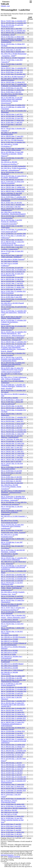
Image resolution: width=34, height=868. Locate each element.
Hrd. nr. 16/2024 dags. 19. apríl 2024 (12, 836)
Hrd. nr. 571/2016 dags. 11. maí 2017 (12, 441)
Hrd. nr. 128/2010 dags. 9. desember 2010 (13, 575)
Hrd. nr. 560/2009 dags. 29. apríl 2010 (12, 180)
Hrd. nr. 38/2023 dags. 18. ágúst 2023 (12, 483)
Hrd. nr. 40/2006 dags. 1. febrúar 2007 (12, 400)
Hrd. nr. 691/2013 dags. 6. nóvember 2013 (13, 720)
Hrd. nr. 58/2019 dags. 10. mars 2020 (12, 72)
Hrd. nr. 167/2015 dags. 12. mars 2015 (12, 116)
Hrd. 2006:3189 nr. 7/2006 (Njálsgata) (12, 670)
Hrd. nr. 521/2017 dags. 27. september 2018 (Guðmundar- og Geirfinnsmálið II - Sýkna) (14, 85)
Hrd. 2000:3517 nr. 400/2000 (9, 641)
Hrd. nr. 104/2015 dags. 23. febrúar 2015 (13, 82)
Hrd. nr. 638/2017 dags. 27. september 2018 (14, 342)
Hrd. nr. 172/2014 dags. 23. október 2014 (13, 105)
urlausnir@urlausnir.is (7, 855)
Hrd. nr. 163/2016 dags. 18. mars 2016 (12, 277)
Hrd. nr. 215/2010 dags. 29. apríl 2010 (12, 268)
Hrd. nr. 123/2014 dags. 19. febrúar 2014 (13, 731)
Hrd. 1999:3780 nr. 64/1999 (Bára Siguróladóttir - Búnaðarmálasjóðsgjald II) (13, 213)
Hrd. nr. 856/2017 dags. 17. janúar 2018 (13, 784)
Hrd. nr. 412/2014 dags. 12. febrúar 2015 (13, 735)
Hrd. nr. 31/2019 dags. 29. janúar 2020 (12, 285)
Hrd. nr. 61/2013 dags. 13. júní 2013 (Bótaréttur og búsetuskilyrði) (12, 605)
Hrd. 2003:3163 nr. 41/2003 (9, 652)
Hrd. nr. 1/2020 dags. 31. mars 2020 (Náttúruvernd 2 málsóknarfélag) (11, 194)
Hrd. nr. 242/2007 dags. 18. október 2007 (13, 676)
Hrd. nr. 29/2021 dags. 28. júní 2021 (12, 203)
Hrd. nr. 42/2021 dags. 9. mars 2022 (11, 297)
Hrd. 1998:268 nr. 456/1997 (9, 810)
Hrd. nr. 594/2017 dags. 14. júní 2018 (12, 70)
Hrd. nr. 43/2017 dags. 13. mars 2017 (12, 447)
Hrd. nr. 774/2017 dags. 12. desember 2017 (14, 21)
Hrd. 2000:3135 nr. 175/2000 (9, 639)
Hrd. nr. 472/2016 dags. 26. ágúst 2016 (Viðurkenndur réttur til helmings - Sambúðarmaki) (12, 527)
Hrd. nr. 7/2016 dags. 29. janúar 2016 (12, 439)
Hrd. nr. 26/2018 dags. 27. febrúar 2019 (12, 120)
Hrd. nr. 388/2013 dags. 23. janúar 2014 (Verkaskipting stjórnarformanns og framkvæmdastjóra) (13, 724)
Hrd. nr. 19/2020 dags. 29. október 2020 (13, 804)
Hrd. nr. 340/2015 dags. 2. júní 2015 (12, 428)
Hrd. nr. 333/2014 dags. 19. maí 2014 (12, 419)
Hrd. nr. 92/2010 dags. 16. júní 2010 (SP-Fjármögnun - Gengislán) (13, 551)
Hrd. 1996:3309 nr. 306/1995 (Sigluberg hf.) (14, 808)
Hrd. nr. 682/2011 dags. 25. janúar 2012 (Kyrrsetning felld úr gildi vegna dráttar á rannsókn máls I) (13, 705)
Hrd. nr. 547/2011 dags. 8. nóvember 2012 (13, 708)
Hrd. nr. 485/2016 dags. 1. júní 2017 (12, 763)
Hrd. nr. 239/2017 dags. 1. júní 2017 (12, 138)
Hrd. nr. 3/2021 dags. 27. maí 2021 (11, 50)
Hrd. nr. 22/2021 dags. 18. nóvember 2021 (13, 74)
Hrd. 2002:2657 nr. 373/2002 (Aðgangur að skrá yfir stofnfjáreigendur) (14, 644)
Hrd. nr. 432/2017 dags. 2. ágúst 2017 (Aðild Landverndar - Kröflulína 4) (12, 256)
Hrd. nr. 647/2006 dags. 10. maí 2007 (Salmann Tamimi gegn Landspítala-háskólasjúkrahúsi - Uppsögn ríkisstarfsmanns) (12, 100)
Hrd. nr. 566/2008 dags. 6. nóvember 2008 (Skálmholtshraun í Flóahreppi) (13, 681)
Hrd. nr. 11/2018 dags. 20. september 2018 (13, 790)
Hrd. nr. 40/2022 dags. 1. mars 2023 (11, 479)
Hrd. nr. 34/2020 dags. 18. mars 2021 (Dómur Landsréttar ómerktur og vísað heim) (12, 820)
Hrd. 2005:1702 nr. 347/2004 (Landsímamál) (9, 661)
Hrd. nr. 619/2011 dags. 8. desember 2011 (13, 272)
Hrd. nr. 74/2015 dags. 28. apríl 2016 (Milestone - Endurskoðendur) (12, 437)
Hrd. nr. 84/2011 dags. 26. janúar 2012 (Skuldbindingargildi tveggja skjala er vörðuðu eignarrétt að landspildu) (12, 370)
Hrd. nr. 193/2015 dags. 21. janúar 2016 (13, 434)
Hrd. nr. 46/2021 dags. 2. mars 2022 (11, 29)
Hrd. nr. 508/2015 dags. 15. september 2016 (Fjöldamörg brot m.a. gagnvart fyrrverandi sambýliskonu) (14, 741)
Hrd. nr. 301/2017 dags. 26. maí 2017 (12, 771)
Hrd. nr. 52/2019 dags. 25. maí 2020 (11, 471)
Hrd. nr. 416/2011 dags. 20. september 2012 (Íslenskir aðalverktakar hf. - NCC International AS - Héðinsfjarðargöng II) (14, 334)
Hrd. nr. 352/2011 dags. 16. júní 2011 (12, 695)
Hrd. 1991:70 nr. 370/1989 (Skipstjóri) (12, 140)
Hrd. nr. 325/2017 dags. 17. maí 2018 (12, 283)
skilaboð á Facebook (14, 857)
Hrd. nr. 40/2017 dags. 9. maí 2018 (11, 462)
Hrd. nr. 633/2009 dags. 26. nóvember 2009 (14, 687)
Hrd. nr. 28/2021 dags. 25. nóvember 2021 (13, 31)
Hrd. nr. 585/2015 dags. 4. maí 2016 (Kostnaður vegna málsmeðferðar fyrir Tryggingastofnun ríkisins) (12, 359)
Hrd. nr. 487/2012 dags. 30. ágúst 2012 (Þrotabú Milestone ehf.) (12, 274)
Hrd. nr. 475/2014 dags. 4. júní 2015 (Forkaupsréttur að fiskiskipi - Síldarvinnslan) (12, 512)
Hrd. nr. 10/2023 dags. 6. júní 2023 (11, 92)
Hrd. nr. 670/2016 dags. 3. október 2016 (13, 281)
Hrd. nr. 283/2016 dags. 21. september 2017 (14, 23)
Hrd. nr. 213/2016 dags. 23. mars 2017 (12, 755)
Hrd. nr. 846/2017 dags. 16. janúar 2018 (13, 453)
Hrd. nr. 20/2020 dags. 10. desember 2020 (13, 806)
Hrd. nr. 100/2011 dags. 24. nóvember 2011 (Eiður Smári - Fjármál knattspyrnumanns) (14, 328)
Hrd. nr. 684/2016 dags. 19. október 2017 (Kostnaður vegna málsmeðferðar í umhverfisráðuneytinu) (13, 364)
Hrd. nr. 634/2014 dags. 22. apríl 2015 (12, 581)
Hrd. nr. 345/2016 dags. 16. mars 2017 (12, 118)
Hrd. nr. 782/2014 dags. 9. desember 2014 (13, 189)
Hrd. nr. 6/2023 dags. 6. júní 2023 (11, 207)
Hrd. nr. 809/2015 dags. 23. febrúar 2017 (13, 747)
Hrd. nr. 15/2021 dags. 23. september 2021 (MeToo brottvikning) (13, 292)
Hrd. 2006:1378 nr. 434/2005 (9, 666)
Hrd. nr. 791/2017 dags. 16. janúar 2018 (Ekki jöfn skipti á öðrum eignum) (13, 149)
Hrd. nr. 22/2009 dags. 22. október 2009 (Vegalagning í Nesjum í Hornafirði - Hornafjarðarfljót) (13, 40)
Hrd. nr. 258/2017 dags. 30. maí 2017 (12, 449)
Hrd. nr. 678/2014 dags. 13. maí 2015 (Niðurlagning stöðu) (12, 583)
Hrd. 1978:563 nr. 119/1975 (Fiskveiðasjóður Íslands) (9, 801)
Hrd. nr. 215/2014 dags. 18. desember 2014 (14, 579)
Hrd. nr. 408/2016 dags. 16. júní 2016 (12, 279)
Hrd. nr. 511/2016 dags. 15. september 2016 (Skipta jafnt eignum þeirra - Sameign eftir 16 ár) (14, 313)
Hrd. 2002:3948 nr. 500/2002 (9, 261)
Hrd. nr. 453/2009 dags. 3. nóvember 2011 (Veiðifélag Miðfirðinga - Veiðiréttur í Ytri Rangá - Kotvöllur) (13, 387)
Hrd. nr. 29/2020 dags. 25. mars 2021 (12, 88)
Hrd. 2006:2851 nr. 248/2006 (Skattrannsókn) (9, 673)
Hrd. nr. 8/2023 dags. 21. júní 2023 (11, 481)
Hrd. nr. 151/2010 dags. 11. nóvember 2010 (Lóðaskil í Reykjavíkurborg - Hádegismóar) (14, 322)
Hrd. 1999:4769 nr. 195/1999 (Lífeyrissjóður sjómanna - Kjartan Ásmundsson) (11, 487)
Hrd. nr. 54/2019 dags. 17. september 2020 (13, 197)
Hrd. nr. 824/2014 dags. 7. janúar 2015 (12, 421)
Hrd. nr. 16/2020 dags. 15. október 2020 (13, 287)
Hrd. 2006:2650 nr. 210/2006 (9, 668)
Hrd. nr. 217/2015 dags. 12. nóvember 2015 (14, 430)
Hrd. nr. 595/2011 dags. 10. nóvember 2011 (14, 270)
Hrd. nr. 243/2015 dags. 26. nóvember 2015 (14, 48)
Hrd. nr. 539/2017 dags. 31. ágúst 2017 (12, 451)
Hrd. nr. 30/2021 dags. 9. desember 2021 (13, 52)
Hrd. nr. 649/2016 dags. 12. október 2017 (13, 765)
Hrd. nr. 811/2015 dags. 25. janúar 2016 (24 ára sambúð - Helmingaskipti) (14, 177)
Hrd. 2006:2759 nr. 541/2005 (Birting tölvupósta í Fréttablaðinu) (12, 95)
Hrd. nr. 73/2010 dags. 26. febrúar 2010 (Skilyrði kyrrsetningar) (12, 182)
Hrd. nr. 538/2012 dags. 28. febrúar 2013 (13, 714)
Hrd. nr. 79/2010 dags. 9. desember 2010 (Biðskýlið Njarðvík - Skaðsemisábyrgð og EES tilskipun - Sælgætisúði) (13, 498)
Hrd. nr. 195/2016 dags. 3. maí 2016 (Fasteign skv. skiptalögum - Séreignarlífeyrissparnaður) (11, 222)
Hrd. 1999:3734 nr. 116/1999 (9, 635)
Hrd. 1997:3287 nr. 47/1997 (9, 814)
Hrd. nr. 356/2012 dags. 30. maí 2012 (12, 710)
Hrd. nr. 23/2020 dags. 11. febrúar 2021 (12, 816)
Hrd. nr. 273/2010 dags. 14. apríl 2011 (12, 693)
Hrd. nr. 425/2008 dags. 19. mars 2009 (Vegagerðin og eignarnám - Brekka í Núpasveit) (12, 154)
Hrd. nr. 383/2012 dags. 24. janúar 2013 (13, 712)
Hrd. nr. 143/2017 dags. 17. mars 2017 (12, 445)
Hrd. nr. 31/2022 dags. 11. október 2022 (13, 832)
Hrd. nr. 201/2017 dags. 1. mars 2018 (12, 457)
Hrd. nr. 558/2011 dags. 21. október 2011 (13, 187)
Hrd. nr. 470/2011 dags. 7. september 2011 (13, 701)
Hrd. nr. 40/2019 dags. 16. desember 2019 (13, 799)
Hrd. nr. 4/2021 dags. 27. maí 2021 (11, 824)
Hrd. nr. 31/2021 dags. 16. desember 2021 (13, 142)
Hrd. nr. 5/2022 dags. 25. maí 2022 (11, 830)
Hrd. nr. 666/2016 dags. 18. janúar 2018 (13, 443)
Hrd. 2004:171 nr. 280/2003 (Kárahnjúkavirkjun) (9, 133)
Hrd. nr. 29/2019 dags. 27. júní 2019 (12, 793)
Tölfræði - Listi (5, 6)
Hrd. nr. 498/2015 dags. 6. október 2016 (13, 191)
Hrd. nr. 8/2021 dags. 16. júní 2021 (11, 289)
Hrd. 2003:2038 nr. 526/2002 (9, 398)
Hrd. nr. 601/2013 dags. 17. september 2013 (14, 417)
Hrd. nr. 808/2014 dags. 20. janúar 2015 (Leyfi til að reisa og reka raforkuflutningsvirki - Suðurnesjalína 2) (13, 243)
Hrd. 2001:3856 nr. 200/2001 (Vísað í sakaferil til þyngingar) (12, 79)
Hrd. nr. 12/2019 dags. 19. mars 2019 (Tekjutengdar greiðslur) (12, 468)
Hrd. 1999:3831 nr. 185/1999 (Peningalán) (13, 637)
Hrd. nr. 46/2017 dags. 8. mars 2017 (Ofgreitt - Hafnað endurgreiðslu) (11, 318)
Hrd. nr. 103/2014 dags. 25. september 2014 (14, 577)
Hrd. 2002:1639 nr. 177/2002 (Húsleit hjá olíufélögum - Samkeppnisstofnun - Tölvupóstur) (13, 493)
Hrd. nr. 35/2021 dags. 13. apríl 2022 (12, 122)
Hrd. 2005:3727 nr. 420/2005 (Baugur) (12, 664)
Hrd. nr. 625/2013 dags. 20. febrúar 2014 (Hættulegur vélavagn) (13, 728)
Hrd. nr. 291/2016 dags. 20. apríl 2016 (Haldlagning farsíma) (12, 26)
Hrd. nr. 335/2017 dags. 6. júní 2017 (12, 775)
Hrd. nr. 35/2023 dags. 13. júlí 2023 (11, 834)
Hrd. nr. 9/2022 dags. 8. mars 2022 (11, 826)
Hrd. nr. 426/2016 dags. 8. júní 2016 (12, 749)
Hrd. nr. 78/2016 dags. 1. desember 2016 (13, 753)
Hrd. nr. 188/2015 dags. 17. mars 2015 (12, 136)
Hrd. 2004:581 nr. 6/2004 (8, 654)
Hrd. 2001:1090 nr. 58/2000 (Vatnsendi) (13, 259)
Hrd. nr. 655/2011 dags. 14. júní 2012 (12, 406)
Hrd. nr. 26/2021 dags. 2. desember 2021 (13, 205)
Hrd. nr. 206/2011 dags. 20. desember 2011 (13, 344)
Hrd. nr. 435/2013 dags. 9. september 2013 (13, 718)
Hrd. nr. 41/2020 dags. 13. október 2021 (13, 90)
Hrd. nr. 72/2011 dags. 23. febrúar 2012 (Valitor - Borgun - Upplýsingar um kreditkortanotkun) (12, 588)
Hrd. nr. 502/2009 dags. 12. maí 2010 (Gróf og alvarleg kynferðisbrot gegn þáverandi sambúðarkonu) (14, 567)
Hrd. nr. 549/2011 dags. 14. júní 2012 (12, 240)
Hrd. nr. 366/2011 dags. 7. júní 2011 (11, 185)
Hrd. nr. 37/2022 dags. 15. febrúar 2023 (12, 37)
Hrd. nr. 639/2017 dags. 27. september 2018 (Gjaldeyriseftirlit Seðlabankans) (14, 559)
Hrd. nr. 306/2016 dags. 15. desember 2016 (14, 751)
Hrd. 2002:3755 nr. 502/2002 (9, 650)
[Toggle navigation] (31, 2)
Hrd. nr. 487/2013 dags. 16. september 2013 (14, 716)
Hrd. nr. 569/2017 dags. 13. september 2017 (14, 68)
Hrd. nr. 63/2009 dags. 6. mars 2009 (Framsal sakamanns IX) (11, 684)
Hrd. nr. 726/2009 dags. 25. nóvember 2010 (14, 691)
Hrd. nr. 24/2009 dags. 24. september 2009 (13, 234)
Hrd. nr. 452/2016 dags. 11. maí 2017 (12, 757)
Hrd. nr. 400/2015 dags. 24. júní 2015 (12, 426)
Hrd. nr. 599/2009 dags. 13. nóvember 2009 (14, 689)
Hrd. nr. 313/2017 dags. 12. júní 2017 (12, 773)
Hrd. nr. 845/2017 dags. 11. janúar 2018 (13, 455)
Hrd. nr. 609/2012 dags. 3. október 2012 (13, 408)
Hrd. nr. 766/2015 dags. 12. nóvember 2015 (14, 432)
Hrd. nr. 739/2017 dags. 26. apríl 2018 (12, 459)
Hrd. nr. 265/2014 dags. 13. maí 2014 (12, 733)
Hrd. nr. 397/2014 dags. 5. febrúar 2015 (12, 737)
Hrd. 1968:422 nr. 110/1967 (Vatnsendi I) (13, 58)
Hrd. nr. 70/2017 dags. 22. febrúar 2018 (12, 786)
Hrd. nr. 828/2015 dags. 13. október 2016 (13, 745)
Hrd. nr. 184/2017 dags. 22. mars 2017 (12, 769)
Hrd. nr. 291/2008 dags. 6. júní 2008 (12, 678)
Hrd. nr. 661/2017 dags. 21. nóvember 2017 (14, 779)
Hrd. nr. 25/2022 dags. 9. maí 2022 (11, 828)
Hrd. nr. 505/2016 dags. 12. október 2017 (13, 767)
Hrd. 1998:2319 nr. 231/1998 (9, 812)
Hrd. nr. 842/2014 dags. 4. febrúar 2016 (12, 424)
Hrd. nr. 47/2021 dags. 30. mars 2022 (12, 295)
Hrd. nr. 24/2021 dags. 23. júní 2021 (12, 477)
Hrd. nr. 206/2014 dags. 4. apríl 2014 (12, 114)
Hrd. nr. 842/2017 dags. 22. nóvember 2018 (14, 788)
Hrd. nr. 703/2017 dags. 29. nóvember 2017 (14, 777)
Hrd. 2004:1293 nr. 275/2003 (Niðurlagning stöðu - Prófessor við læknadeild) (14, 378)
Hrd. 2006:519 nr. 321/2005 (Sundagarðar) (13, 166)
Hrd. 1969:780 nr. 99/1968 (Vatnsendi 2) (13, 77)
